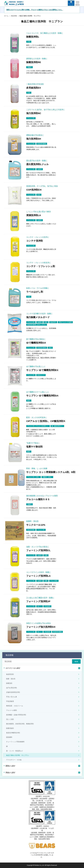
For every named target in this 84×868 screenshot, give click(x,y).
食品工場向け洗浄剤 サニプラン (18, 755)
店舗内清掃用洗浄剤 (13, 692)
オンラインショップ (71, 3)
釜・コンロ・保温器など (15, 751)
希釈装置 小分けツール (15, 706)
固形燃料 (9, 737)
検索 (76, 662)
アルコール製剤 (11, 710)
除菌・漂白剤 (11, 679)
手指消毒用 (10, 701)
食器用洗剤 (10, 674)
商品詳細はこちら (68, 47)
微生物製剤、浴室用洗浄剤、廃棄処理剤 (20, 724)
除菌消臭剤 (10, 728)
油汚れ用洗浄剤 (11, 688)
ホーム (6, 16)
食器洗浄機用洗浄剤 (13, 733)
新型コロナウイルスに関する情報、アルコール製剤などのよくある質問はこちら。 (35, 10)
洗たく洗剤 (10, 719)
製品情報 (14, 16)
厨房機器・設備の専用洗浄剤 (16, 715)
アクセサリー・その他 (14, 760)
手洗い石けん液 (11, 697)
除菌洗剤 (9, 683)
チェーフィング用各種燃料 (15, 742)
